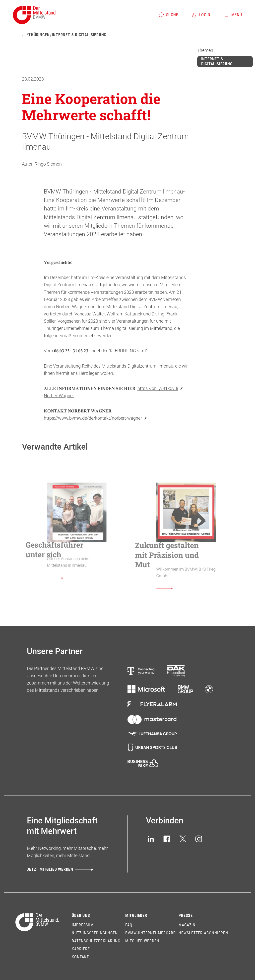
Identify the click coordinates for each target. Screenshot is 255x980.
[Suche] (168, 15)
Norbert (51, 396)
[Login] (201, 15)
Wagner (66, 396)
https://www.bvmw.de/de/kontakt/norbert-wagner (96, 418)
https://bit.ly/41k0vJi (161, 388)
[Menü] (233, 15)
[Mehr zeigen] (24, 35)
